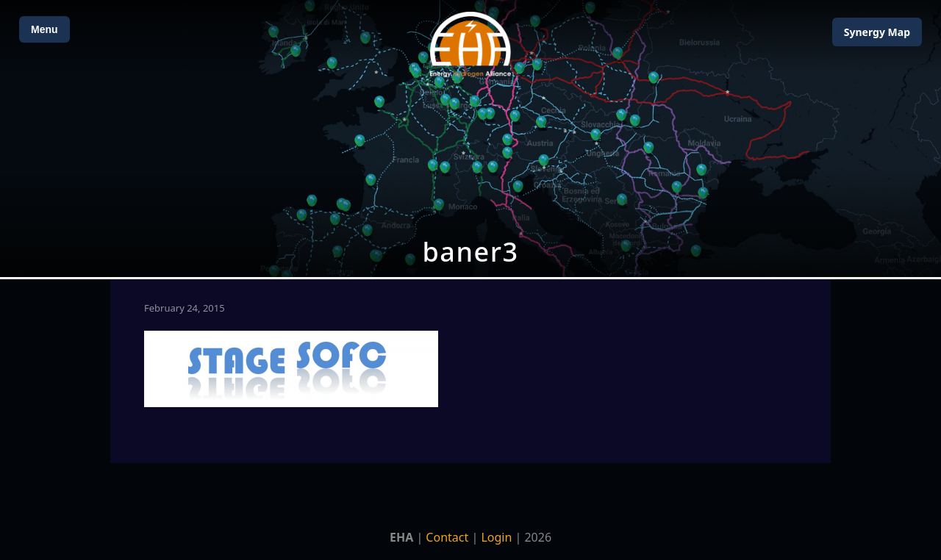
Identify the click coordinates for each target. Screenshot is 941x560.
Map (877, 32)
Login (496, 537)
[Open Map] (470, 139)
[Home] (470, 44)
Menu (44, 29)
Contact (447, 537)
